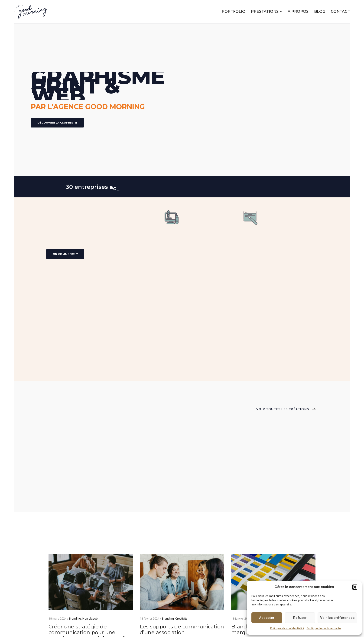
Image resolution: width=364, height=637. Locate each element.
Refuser (300, 618)
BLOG (320, 11)
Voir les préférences (337, 618)
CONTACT (340, 11)
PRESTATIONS (265, 11)
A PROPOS (298, 11)
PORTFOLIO (234, 11)
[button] (355, 587)
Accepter (267, 618)
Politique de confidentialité (287, 628)
